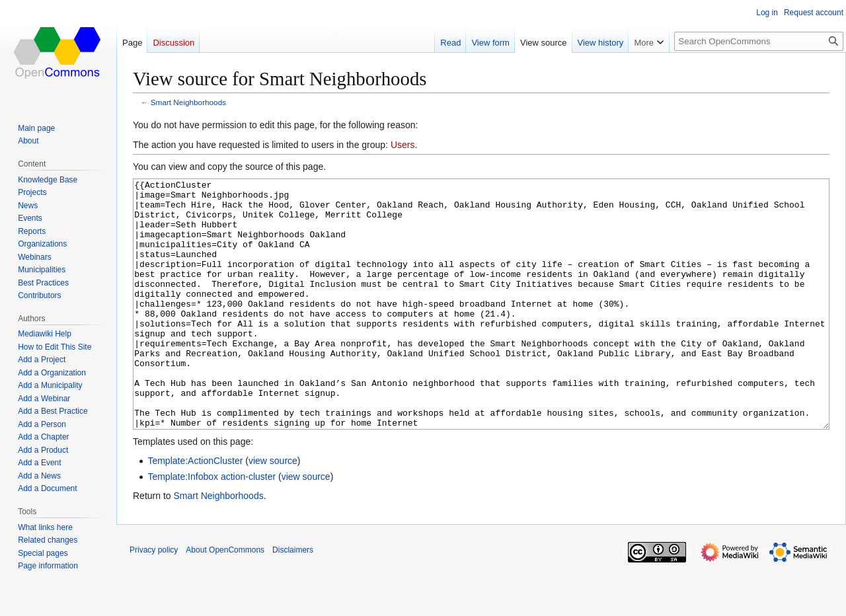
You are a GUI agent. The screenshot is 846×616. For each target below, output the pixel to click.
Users (403, 145)
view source (273, 510)
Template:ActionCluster (195, 510)
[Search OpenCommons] (759, 41)
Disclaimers (293, 599)
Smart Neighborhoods (188, 102)
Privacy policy (154, 599)
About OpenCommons (225, 599)
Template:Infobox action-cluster (211, 526)
